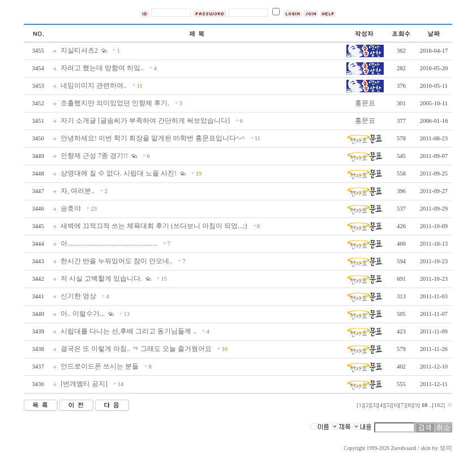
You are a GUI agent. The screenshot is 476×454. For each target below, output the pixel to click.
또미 (446, 448)
